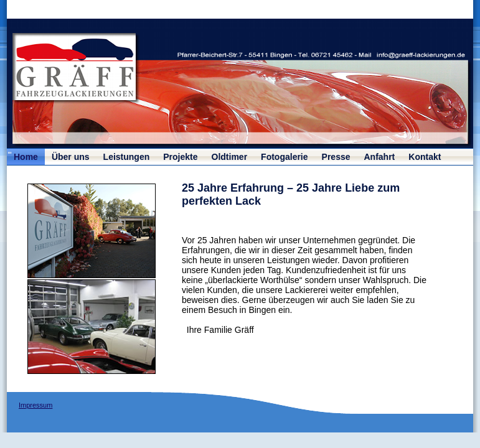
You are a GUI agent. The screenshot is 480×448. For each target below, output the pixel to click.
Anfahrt (380, 157)
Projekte (180, 157)
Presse (336, 157)
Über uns (71, 157)
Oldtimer (230, 157)
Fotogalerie (284, 157)
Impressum (35, 405)
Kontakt (425, 157)
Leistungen (127, 157)
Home (26, 157)
